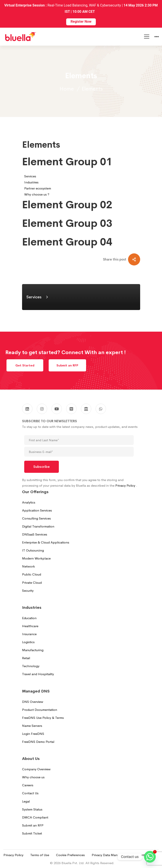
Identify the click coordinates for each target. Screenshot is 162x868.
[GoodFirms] (86, 409)
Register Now (81, 22)
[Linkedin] (27, 409)
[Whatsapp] (150, 857)
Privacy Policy (126, 485)
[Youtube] (57, 409)
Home (67, 89)
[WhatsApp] (101, 409)
